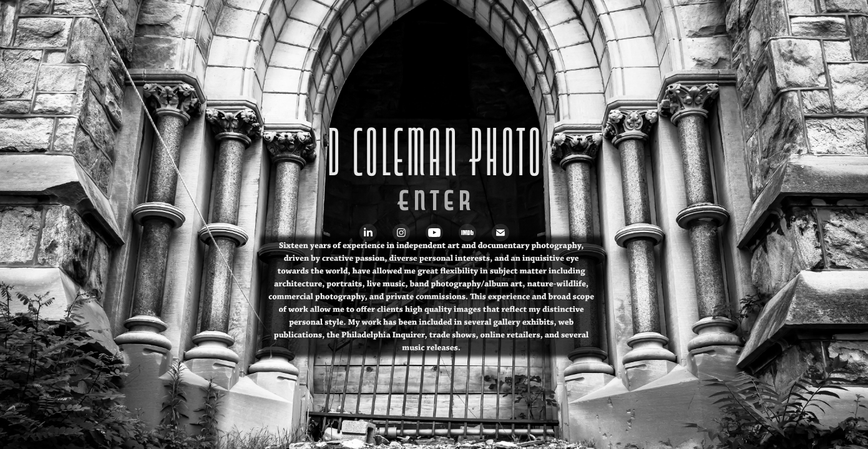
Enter (434, 205)
